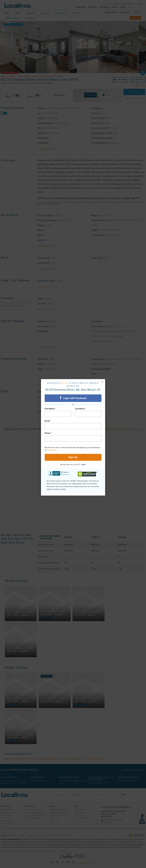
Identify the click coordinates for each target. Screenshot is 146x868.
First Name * (50, 409)
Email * (48, 421)
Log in (64, 383)
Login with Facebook (73, 398)
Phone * (48, 433)
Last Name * (80, 409)
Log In (83, 465)
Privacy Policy (52, 450)
